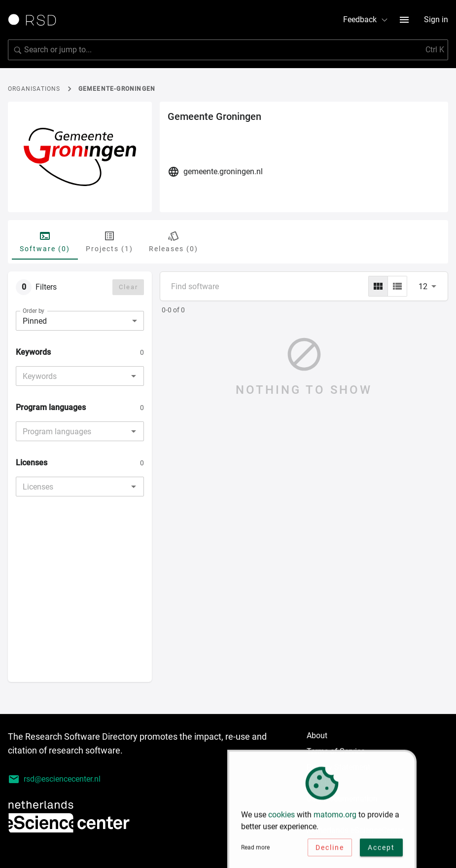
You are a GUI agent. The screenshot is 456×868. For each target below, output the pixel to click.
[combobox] (72, 376)
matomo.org (335, 816)
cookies (281, 816)
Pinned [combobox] (35, 321)
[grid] (378, 286)
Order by (34, 311)
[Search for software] (228, 50)
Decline (330, 849)
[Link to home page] (35, 20)
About (317, 736)
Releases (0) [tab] (174, 241)
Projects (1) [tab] (109, 241)
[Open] (134, 376)
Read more (255, 849)
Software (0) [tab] (45, 241)
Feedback (366, 19)
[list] (397, 286)
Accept (381, 849)
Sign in (436, 19)
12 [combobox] (423, 286)
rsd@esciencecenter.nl (54, 779)
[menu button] (404, 20)
